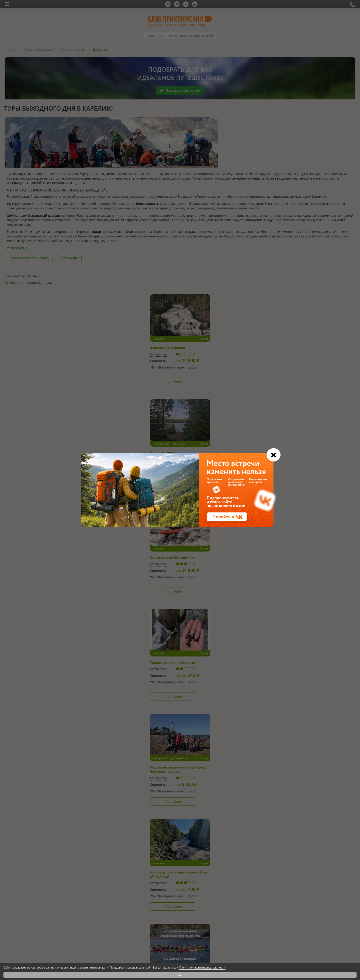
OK (180, 975)
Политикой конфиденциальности (202, 967)
